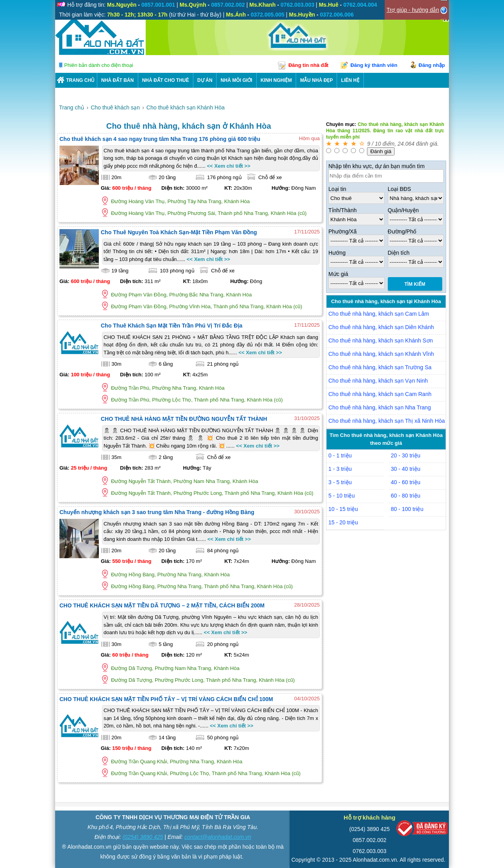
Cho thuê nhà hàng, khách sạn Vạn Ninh (378, 381)
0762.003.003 (370, 851)
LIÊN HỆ (350, 80)
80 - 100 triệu (407, 509)
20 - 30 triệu (406, 455)
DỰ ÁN (205, 80)
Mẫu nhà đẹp (316, 80)
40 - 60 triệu (406, 482)
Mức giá (338, 274)
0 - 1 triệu (340, 455)
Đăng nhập (432, 65)
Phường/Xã (343, 231)
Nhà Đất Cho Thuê (166, 80)
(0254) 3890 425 (143, 837)
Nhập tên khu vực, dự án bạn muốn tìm (376, 166)
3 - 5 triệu (340, 482)
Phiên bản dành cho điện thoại (99, 65)
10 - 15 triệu (343, 509)
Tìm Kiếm (415, 284)
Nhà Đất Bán (118, 80)
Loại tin (337, 189)
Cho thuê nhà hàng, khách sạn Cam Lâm (379, 314)
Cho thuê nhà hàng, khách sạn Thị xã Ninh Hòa (387, 421)
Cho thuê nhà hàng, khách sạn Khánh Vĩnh (381, 354)
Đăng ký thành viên (374, 65)
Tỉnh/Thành (343, 210)
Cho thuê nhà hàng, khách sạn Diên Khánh (381, 327)
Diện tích (399, 253)
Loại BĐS (399, 189)
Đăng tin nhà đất (308, 65)
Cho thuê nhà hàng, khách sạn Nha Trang (380, 407)
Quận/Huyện (403, 210)
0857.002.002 (370, 840)
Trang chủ (80, 80)
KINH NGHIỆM (276, 80)
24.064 (406, 144)
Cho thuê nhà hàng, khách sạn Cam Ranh (380, 394)
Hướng (337, 253)
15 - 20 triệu (343, 522)
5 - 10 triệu (342, 496)
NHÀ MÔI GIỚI (236, 80)
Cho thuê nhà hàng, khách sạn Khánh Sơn (381, 341)
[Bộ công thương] (422, 830)
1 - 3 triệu (340, 469)
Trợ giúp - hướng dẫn (413, 10)
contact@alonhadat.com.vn (218, 837)
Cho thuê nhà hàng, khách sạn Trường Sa (380, 367)
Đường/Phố (402, 231)
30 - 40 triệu (406, 469)
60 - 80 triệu (406, 496)
